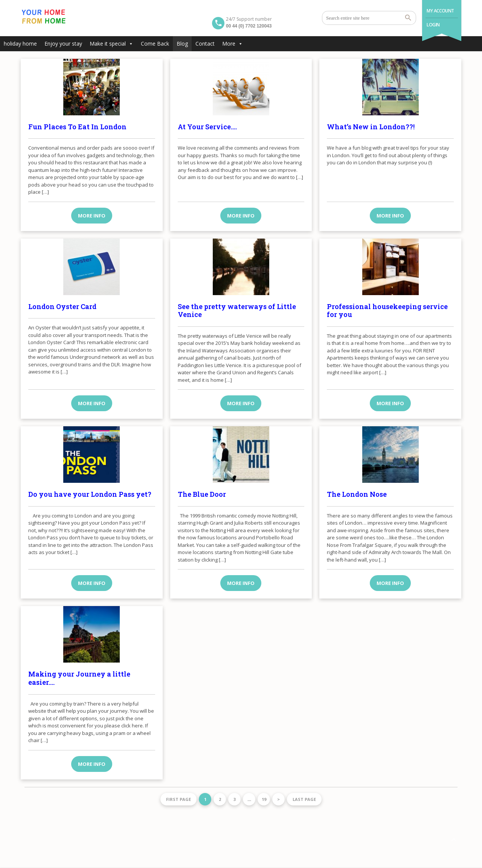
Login (433, 25)
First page (178, 799)
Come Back (155, 44)
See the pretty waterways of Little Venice (237, 311)
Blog (182, 44)
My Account (440, 11)
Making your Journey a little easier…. (79, 678)
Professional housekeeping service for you (387, 311)
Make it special (111, 44)
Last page (304, 799)
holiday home (20, 44)
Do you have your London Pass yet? (90, 494)
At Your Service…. (207, 127)
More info (92, 216)
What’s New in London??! (371, 127)
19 (264, 799)
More (233, 44)
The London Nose (357, 494)
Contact (205, 44)
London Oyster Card (62, 306)
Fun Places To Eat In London (77, 127)
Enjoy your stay (63, 44)
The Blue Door (202, 494)
